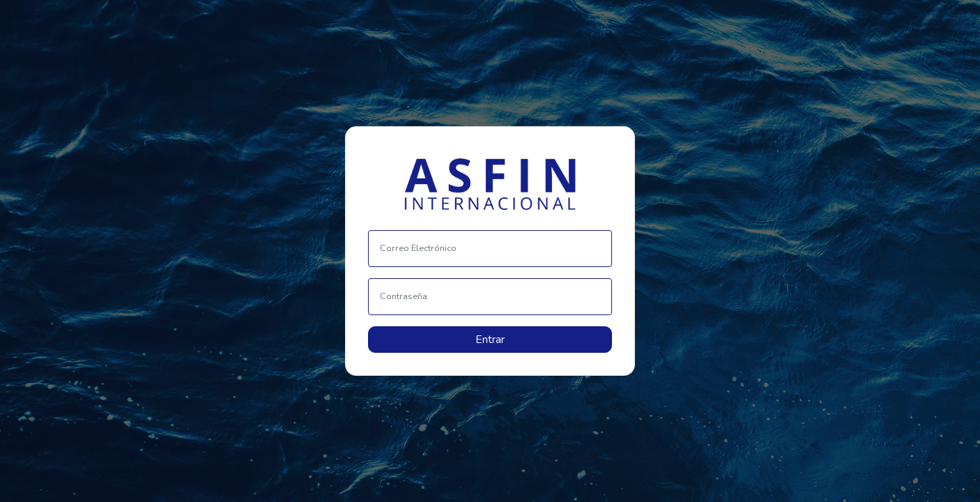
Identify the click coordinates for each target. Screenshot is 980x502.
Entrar (490, 340)
